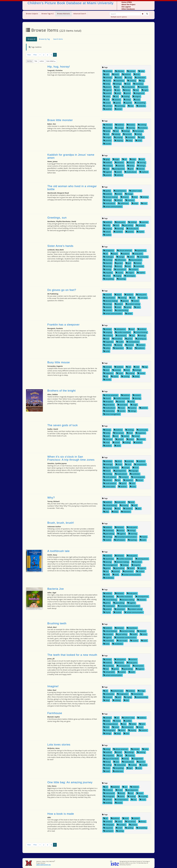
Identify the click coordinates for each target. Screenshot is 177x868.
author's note (135, 191)
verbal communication (113, 207)
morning (119, 229)
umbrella (141, 106)
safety (107, 348)
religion (136, 96)
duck (106, 370)
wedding (108, 803)
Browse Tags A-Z (48, 14)
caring (128, 77)
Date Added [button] (50, 61)
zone (133, 487)
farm (127, 370)
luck (115, 436)
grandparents (128, 87)
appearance (140, 251)
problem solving (133, 304)
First (29, 55)
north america (110, 477)
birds (137, 74)
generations (109, 405)
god (116, 87)
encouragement (110, 565)
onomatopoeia (138, 477)
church (107, 81)
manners (130, 200)
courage (119, 128)
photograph (109, 796)
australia (129, 461)
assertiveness (120, 191)
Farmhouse (55, 713)
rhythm (141, 273)
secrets (121, 411)
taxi (126, 700)
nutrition (118, 232)
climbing (132, 81)
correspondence (110, 724)
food (127, 84)
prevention (128, 571)
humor (135, 301)
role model (122, 641)
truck (143, 800)
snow (137, 100)
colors (131, 257)
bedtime (126, 74)
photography (109, 730)
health (120, 342)
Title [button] (36, 61)
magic (134, 405)
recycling (143, 796)
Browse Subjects (32, 14)
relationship (109, 411)
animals (131, 71)
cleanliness (119, 81)
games (129, 339)
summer (107, 106)
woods (119, 803)
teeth (143, 540)
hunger (107, 137)
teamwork (108, 831)
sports (117, 103)
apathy (107, 191)
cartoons (108, 822)
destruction (138, 666)
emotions (143, 128)
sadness (119, 175)
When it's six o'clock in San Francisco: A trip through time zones (71, 458)
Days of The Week (111, 468)
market (125, 436)
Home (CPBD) (127, 2)
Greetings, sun (57, 218)
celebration (140, 77)
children (134, 787)
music (121, 408)
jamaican (141, 225)
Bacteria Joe (56, 589)
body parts (120, 222)
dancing (131, 128)
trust (144, 203)
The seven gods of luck (63, 425)
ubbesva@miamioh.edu (44, 865)
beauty (107, 430)
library (127, 90)
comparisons (140, 464)
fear (116, 131)
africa (118, 461)
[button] (143, 14)
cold (132, 298)
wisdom (107, 446)
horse (119, 373)
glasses (107, 87)
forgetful (136, 565)
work (117, 446)
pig (105, 376)
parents (107, 93)
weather (107, 109)
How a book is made (61, 814)
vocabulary (108, 578)
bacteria (133, 659)
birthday (107, 77)
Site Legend (126, 7)
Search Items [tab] (58, 39)
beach (115, 74)
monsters (130, 137)
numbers (133, 269)
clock (128, 464)
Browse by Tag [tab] (44, 39)
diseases (141, 600)
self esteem (119, 540)
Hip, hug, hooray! (59, 67)
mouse (141, 373)
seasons (116, 100)
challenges (108, 257)
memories (139, 266)
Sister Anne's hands (60, 246)
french (107, 471)
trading (126, 442)
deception (108, 402)
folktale (118, 200)
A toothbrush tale (59, 551)
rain (116, 96)
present (133, 825)
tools (116, 575)
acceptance (109, 251)
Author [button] (42, 61)
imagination (123, 694)
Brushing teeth (57, 623)
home (143, 634)
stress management (112, 414)
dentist (121, 530)
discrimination (135, 260)
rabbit (107, 96)
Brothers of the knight (62, 391)
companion (109, 755)
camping (108, 332)
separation (118, 348)
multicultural (130, 172)
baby (141, 71)
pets (138, 509)
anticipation (120, 329)
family (107, 84)
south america (110, 483)
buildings (129, 752)
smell (139, 140)
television (126, 512)
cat (128, 367)
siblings (132, 411)
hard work (122, 405)
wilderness (118, 771)
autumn (107, 295)
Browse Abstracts (63, 14)
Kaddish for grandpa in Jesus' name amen (71, 156)
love (136, 90)
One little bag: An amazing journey (70, 782)
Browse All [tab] (31, 39)
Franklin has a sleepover (63, 325)
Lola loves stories (59, 745)
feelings (117, 84)
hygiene (107, 90)
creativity (130, 755)
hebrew (140, 169)
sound (116, 442)
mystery (132, 408)
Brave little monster (60, 120)
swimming (120, 106)
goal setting (128, 225)
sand (106, 100)
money (136, 436)
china (119, 464)
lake (117, 90)
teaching (121, 279)
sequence (128, 480)
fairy (134, 197)
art (124, 159)
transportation (121, 800)
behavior (119, 162)
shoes (107, 768)
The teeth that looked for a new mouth (72, 655)
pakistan (108, 480)
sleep (129, 140)
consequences (142, 559)
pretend (129, 345)
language (133, 471)
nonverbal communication (126, 537)
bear (132, 329)
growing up (141, 339)
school (107, 276)
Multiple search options (119, 17)
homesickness (133, 342)
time (132, 483)
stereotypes (130, 276)
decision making (110, 197)
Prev (35, 55)
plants (122, 730)
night (145, 90)
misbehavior (109, 606)
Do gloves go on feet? (62, 290)
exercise (120, 166)
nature (107, 232)
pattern (119, 304)
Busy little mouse (59, 362)
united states (109, 487)
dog (142, 81)
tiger (130, 768)
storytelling (140, 103)
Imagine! (53, 686)
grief (130, 169)
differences (120, 260)
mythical (144, 172)
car (125, 787)
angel (116, 159)
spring (127, 307)
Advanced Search (80, 14)
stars (137, 307)
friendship (138, 84)
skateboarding (141, 697)
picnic (127, 93)
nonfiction (135, 474)
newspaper (108, 825)
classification (109, 298)
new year (108, 439)
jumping (118, 137)
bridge (141, 691)
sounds (107, 144)
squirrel (128, 103)
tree (131, 106)
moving (107, 269)
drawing (124, 505)
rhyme (140, 232)
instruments (128, 727)
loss (106, 571)
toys (129, 348)
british (118, 194)
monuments (137, 694)
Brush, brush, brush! (61, 523)
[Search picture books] (147, 14)
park (118, 697)
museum (108, 697)
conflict (127, 721)
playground (139, 93)
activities (108, 71)
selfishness (123, 203)
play (106, 512)
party (118, 93)
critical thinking (140, 332)
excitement (121, 335)
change (129, 194)
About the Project (128, 4)
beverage (108, 464)
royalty (143, 765)
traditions (140, 348)
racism (119, 273)
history (138, 263)
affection (119, 71)
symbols (107, 800)
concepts (142, 298)
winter (118, 109)
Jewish (118, 172)
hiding (138, 134)
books (118, 77)
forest (119, 790)
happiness (143, 87)
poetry (130, 439)
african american (124, 251)
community (143, 257)
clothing (142, 125)
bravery (131, 125)
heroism (127, 134)
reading (125, 96)
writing (120, 831)
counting (108, 128)
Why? (51, 498)
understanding (121, 310)
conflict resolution (123, 332)
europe (126, 468)
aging (106, 159)
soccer (107, 103)
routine (107, 235)
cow (136, 367)
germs (107, 568)
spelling (129, 828)
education (137, 562)
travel (107, 771)
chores (117, 721)
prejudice (108, 273)
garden (119, 263)
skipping (119, 140)
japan (106, 436)
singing (117, 276)
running (125, 376)
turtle (106, 351)
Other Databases (128, 9)
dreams (125, 197)
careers (137, 395)
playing (118, 345)
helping (116, 134)
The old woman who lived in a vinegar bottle (72, 188)
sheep (127, 100)
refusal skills (109, 672)
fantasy (144, 197)
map (128, 266)
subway (117, 700)
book (131, 502)
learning (107, 266)
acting (107, 749)
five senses (138, 131)
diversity (108, 263)
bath (106, 74)
